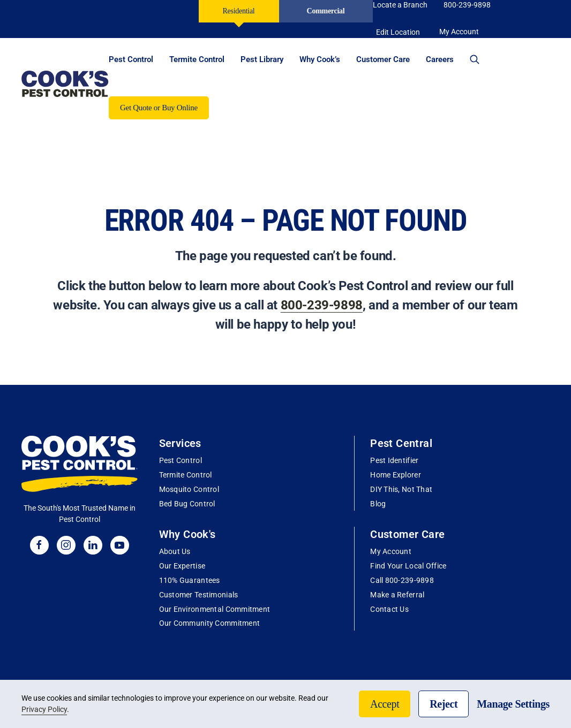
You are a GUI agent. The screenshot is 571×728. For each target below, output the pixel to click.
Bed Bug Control (187, 504)
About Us (175, 551)
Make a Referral (397, 595)
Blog (378, 504)
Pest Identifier (394, 460)
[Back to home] (65, 84)
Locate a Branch (400, 5)
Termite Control (186, 475)
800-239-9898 (467, 5)
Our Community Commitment (210, 623)
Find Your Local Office (408, 566)
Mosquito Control (189, 489)
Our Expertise (182, 566)
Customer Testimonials (199, 595)
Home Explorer (396, 475)
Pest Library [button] (262, 59)
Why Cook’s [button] (320, 59)
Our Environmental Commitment (215, 609)
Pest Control (181, 460)
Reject (444, 704)
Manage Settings (513, 704)
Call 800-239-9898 (402, 580)
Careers (440, 59)
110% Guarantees (190, 580)
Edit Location (398, 32)
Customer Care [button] (383, 59)
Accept (385, 704)
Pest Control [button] (131, 59)
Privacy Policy (44, 709)
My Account (391, 551)
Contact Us (389, 609)
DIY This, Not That (401, 489)
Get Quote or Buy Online (159, 108)
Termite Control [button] (197, 59)
